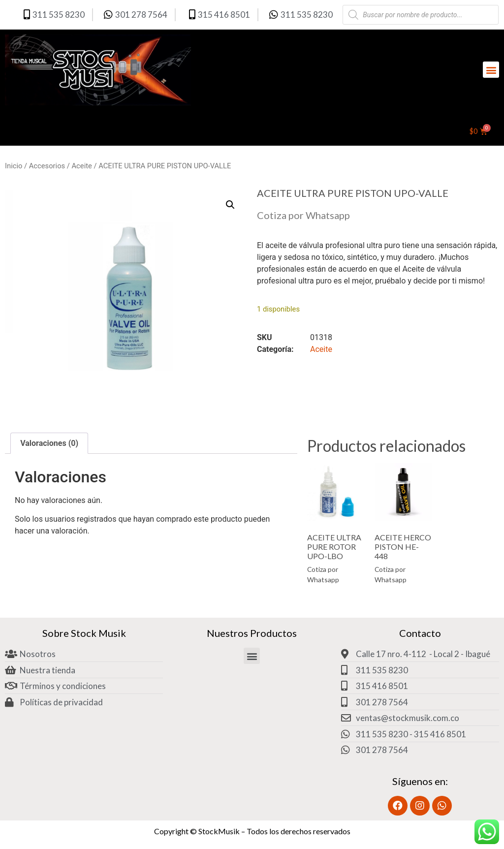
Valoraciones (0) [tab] (49, 443)
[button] (491, 70)
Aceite (82, 166)
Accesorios (47, 166)
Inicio (14, 166)
